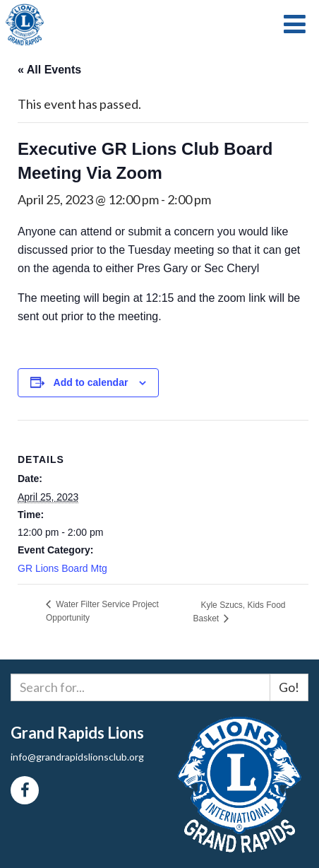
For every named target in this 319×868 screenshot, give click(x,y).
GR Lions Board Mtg (62, 568)
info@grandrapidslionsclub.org (77, 757)
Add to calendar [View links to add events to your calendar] (91, 382)
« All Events (49, 70)
